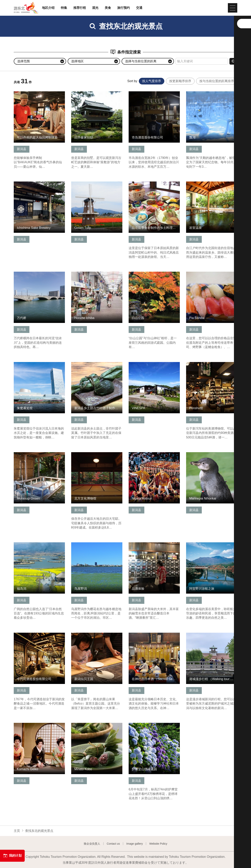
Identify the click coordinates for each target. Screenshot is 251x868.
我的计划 (12, 856)
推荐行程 (80, 8)
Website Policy (158, 844)
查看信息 (20, 93)
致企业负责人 (92, 844)
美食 (108, 8)
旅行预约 (124, 8)
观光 (95, 8)
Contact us (113, 844)
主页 (17, 831)
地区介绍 (48, 8)
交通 (139, 8)
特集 (64, 8)
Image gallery (135, 844)
